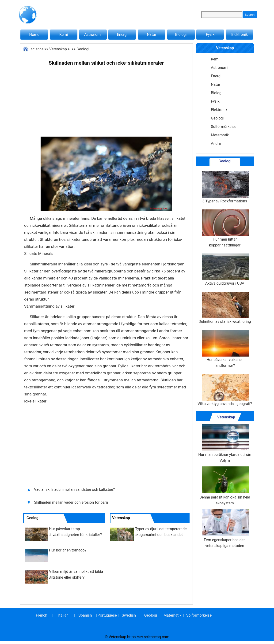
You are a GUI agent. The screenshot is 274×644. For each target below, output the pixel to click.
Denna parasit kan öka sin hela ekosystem (225, 486)
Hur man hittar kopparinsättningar (225, 228)
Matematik (220, 135)
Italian (63, 615)
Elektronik (240, 35)
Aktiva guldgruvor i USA (225, 270)
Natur (152, 35)
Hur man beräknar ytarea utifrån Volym (225, 443)
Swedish (129, 615)
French (42, 615)
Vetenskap (58, 49)
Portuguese (107, 615)
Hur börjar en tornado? (68, 550)
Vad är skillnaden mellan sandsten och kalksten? (75, 490)
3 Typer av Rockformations (225, 187)
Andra (216, 143)
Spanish (85, 615)
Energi (122, 35)
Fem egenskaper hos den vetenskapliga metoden (225, 529)
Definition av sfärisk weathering (225, 308)
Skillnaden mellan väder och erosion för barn (71, 502)
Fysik (210, 35)
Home (34, 35)
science (37, 49)
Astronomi (93, 35)
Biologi (181, 35)
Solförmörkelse (224, 127)
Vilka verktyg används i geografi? (225, 390)
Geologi (83, 49)
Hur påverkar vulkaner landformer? (225, 349)
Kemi (64, 35)
